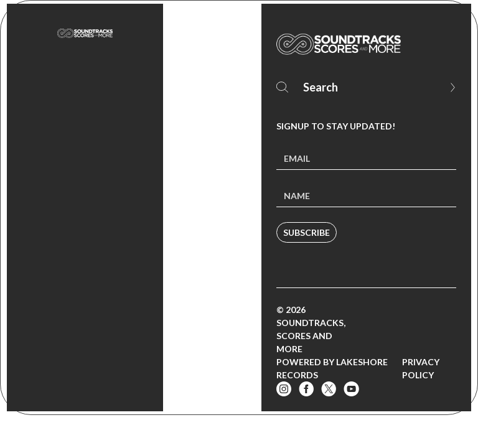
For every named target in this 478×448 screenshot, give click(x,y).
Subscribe (307, 232)
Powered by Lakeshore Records (332, 368)
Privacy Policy (421, 368)
